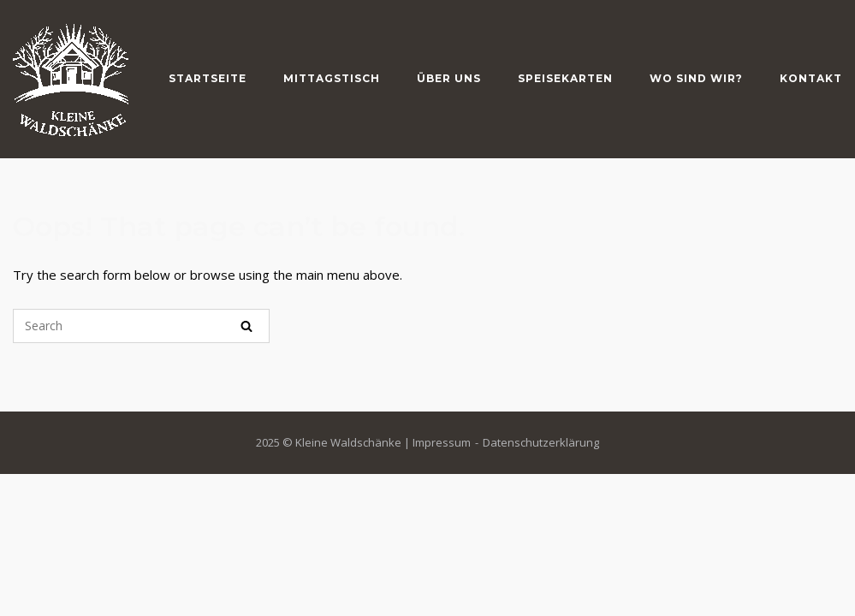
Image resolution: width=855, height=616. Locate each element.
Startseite (208, 78)
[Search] (246, 326)
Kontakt (811, 78)
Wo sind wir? (696, 78)
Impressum (442, 442)
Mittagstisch (332, 78)
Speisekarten (565, 78)
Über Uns (449, 78)
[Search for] (141, 326)
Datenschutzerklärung (541, 442)
